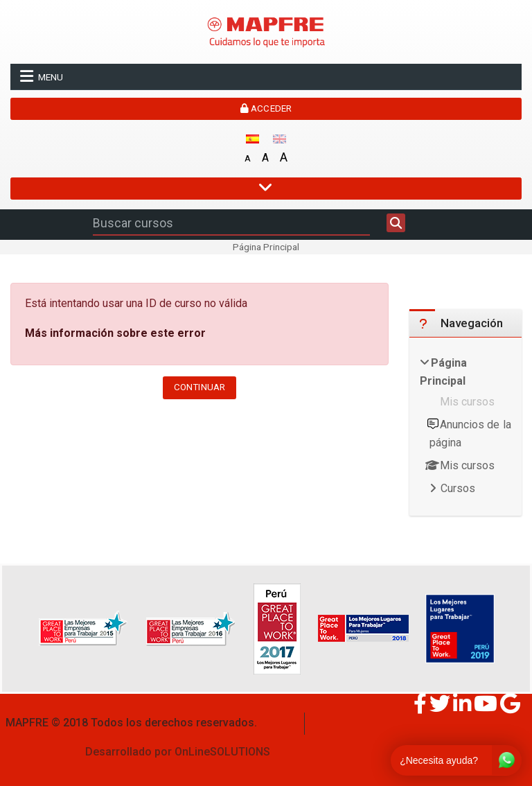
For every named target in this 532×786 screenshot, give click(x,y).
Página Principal (266, 247)
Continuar (199, 387)
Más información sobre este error (115, 333)
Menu (42, 76)
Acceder (266, 108)
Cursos (458, 488)
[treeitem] (465, 427)
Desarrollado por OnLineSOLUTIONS (178, 752)
